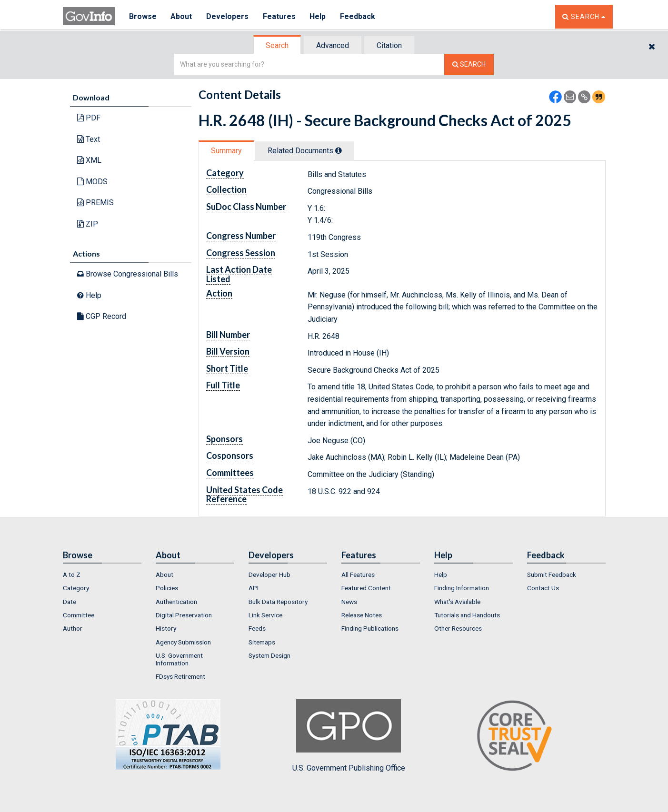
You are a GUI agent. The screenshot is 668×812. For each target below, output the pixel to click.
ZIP (88, 224)
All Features (358, 574)
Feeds (257, 628)
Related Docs (305, 151)
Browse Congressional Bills (128, 274)
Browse (143, 16)
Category (76, 588)
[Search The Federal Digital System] (469, 64)
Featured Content (366, 588)
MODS (92, 182)
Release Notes (362, 615)
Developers (228, 16)
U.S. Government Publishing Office (349, 736)
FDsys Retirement (180, 676)
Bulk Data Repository (278, 602)
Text (89, 139)
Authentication (176, 602)
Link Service (265, 615)
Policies (167, 588)
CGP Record (102, 316)
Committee (79, 615)
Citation (389, 45)
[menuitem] (102, 574)
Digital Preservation (184, 615)
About (182, 16)
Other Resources (458, 628)
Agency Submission (183, 642)
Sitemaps (262, 642)
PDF (89, 118)
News (349, 602)
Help (319, 16)
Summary (226, 151)
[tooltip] (339, 150)
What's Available (457, 602)
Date (70, 602)
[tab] (278, 45)
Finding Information (462, 588)
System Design (269, 655)
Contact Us (543, 588)
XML (89, 160)
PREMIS (95, 203)
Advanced (333, 45)
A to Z (72, 574)
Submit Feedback (552, 574)
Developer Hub (269, 574)
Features (280, 16)
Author (73, 628)
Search (277, 45)
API (254, 588)
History (166, 628)
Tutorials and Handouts (467, 615)
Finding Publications (370, 628)
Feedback (359, 16)
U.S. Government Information (179, 659)
